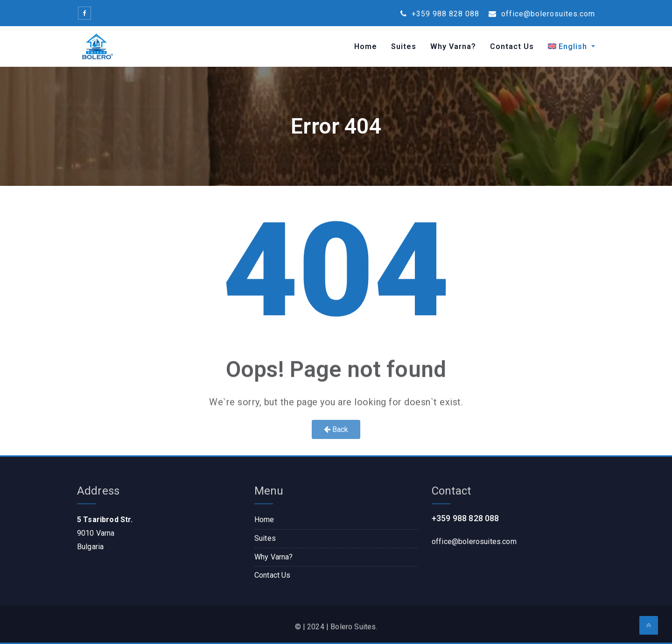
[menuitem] (568, 46)
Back (336, 429)
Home (366, 46)
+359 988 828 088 (440, 14)
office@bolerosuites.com (542, 14)
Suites (404, 46)
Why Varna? (453, 46)
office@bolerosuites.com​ (474, 541)
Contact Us (512, 46)
